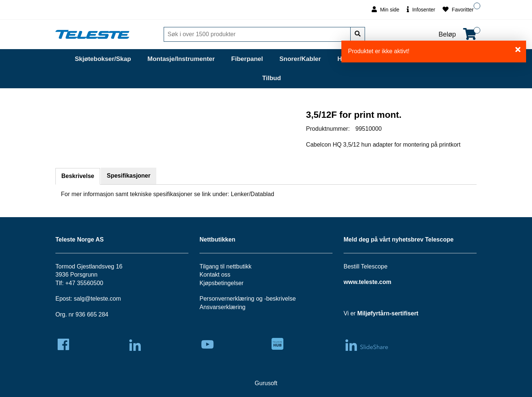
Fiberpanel (247, 59)
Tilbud (272, 78)
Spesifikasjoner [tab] (129, 176)
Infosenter (421, 9)
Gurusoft (266, 383)
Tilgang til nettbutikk (226, 266)
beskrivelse (281, 299)
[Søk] (258, 34)
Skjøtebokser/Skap (103, 59)
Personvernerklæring (227, 299)
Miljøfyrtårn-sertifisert (388, 313)
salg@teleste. (92, 299)
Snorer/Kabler (300, 59)
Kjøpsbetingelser (221, 283)
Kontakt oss (215, 275)
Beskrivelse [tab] (78, 176)
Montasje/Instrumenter (181, 59)
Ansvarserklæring (222, 307)
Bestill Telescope (366, 266)
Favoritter (458, 9)
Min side (386, 9)
